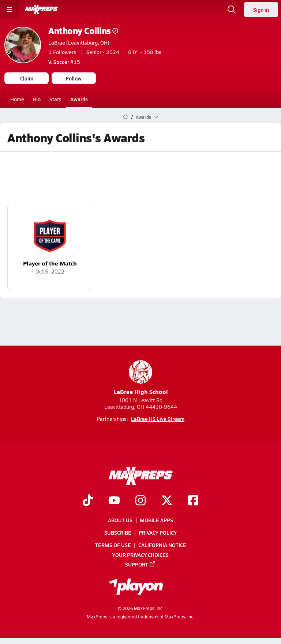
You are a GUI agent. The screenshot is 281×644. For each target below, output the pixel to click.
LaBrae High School (141, 378)
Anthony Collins (83, 31)
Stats (55, 99)
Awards (79, 99)
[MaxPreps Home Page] (125, 117)
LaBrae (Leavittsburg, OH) (79, 42)
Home (17, 99)
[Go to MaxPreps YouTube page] (114, 501)
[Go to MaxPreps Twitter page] (167, 501)
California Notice (162, 545)
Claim (27, 78)
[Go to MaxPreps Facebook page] (193, 501)
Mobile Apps (156, 520)
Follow (74, 78)
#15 (64, 62)
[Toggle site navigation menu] (10, 10)
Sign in (261, 10)
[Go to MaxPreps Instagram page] (140, 501)
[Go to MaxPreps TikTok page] (88, 501)
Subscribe (118, 532)
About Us (120, 520)
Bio (37, 99)
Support (140, 564)
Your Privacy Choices (140, 555)
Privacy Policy (158, 532)
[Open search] (232, 10)
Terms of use (113, 545)
